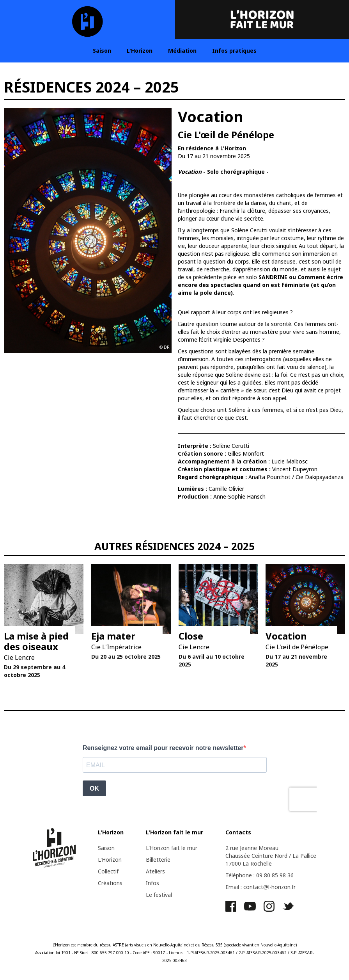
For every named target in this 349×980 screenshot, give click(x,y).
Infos (152, 883)
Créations (110, 883)
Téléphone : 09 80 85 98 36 (260, 875)
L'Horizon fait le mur (172, 848)
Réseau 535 (212, 945)
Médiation (182, 51)
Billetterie (158, 860)
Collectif (108, 871)
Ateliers (155, 871)
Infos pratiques (234, 51)
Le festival (159, 895)
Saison (102, 51)
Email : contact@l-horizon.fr (260, 887)
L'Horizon (140, 51)
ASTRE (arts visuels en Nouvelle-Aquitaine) (151, 945)
